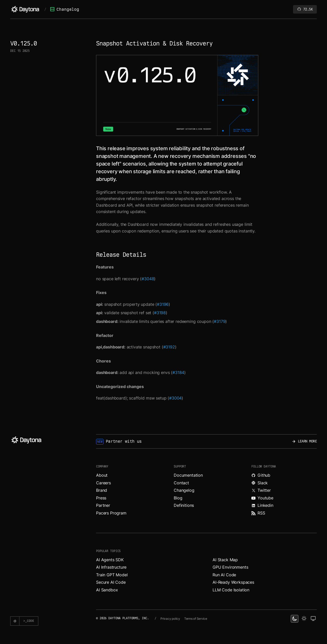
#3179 (220, 321)
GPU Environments (230, 567)
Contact (181, 483)
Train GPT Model (112, 575)
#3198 (160, 313)
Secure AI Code (111, 582)
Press (101, 498)
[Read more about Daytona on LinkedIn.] (284, 506)
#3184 (178, 372)
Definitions (184, 505)
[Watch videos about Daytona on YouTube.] (284, 498)
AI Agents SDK (110, 560)
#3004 (175, 398)
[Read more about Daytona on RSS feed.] (284, 513)
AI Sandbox (107, 590)
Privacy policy (170, 619)
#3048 (148, 279)
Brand (102, 490)
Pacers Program (111, 513)
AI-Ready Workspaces (233, 582)
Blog (178, 498)
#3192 (169, 347)
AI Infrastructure (111, 567)
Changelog (65, 9)
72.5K (305, 9)
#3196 (163, 304)
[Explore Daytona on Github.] (284, 475)
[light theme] (304, 619)
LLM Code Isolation (231, 590)
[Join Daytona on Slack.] (284, 483)
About (102, 475)
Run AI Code (224, 575)
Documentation (188, 475)
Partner (103, 505)
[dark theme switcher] (295, 619)
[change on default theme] (313, 619)
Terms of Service (196, 619)
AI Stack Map (225, 560)
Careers (103, 483)
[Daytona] (25, 9)
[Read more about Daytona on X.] (284, 490)
